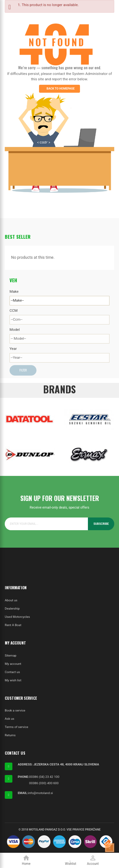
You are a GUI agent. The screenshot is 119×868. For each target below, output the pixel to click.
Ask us (10, 719)
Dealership (12, 608)
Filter (23, 370)
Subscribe (101, 524)
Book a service (15, 710)
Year (13, 349)
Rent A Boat (13, 625)
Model (15, 330)
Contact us (12, 672)
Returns (10, 735)
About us (11, 600)
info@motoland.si (40, 793)
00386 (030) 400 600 (44, 783)
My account (13, 664)
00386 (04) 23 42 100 (44, 777)
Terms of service (17, 727)
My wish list (13, 680)
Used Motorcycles (17, 617)
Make (14, 291)
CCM (13, 310)
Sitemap (11, 655)
